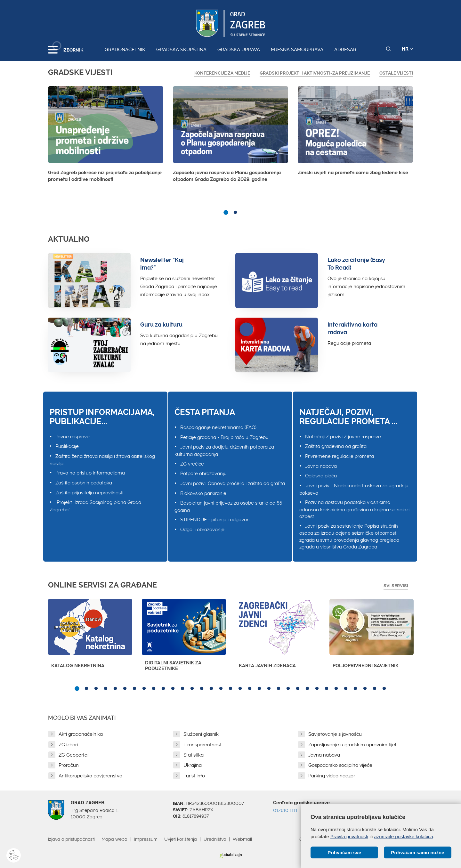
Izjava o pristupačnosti (71, 839)
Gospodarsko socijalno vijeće (340, 765)
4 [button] (106, 689)
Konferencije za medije (222, 73)
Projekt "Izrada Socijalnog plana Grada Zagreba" (95, 506)
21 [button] (269, 689)
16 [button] (221, 689)
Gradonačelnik (125, 50)
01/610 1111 (285, 810)
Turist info (194, 776)
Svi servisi (396, 586)
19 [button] (250, 689)
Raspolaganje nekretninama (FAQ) (218, 427)
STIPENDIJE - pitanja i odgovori (215, 520)
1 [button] (226, 213)
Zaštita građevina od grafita (336, 446)
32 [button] (375, 689)
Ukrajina (193, 765)
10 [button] (163, 689)
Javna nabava (321, 466)
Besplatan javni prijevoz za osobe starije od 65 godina (228, 507)
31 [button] (365, 689)
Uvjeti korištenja (181, 839)
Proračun (69, 765)
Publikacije (67, 446)
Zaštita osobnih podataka (84, 483)
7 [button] (134, 689)
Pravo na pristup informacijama (90, 473)
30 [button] (355, 689)
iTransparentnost (202, 745)
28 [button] (336, 689)
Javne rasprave (73, 437)
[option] (106, 136)
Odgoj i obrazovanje (202, 530)
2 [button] (235, 213)
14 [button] (202, 689)
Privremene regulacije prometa (340, 456)
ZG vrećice (192, 464)
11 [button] (173, 689)
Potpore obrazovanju (203, 474)
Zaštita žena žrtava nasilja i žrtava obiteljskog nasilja (102, 460)
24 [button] (298, 689)
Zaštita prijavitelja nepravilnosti (89, 493)
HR (407, 49)
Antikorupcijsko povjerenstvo (90, 776)
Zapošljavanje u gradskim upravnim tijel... (354, 745)
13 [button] (192, 689)
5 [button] (115, 689)
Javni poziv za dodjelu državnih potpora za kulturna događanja (224, 451)
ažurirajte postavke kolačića (403, 836)
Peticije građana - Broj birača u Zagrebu (224, 437)
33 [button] (384, 689)
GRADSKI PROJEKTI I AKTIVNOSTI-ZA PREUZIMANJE (315, 73)
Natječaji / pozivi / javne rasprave (343, 437)
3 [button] (96, 689)
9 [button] (154, 689)
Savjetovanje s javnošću (335, 734)
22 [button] (279, 689)
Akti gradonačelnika (81, 734)
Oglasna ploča (321, 476)
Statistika (194, 755)
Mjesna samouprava (297, 50)
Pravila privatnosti (349, 836)
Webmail (242, 839)
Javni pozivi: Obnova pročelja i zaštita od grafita (233, 483)
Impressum (146, 839)
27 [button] (327, 689)
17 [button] (230, 689)
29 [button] (346, 689)
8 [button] (144, 689)
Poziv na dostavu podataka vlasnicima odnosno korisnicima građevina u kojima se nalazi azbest (354, 509)
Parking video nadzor (332, 776)
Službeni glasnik (201, 734)
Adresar (345, 50)
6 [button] (125, 689)
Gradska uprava (239, 50)
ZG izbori (68, 745)
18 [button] (240, 689)
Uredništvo (215, 839)
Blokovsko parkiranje (203, 493)
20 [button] (259, 689)
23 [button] (288, 689)
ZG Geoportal (73, 755)
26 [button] (317, 689)
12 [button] (182, 689)
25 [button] (307, 689)
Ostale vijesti (396, 73)
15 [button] (211, 689)
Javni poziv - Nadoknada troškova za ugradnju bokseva (354, 489)
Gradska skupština (181, 50)
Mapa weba (114, 839)
